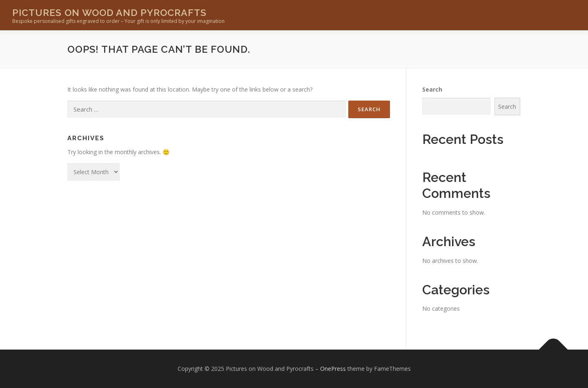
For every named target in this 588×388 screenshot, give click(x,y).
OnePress (333, 369)
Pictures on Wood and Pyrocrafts (109, 12)
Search (432, 89)
